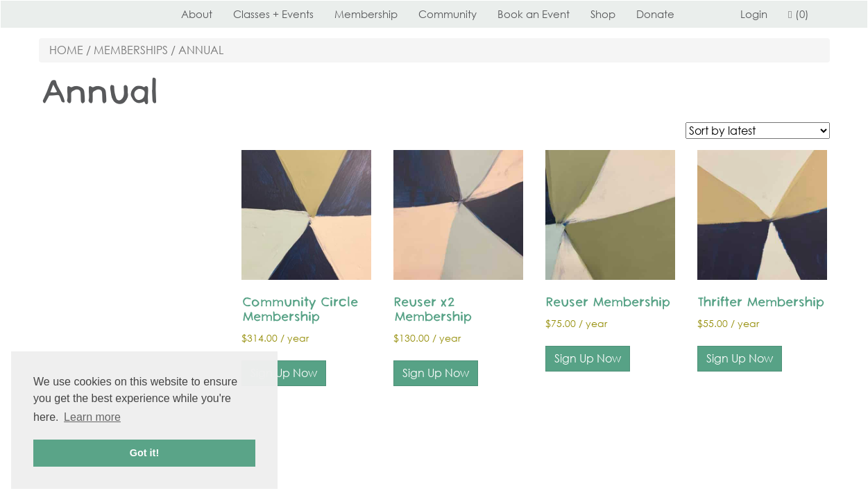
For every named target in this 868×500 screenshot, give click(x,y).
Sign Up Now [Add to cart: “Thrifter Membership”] (740, 358)
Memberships (131, 50)
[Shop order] (758, 131)
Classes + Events (273, 14)
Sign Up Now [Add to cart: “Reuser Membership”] (588, 358)
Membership (366, 14)
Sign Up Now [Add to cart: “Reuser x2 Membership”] (436, 373)
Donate (655, 14)
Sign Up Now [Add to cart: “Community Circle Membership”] (284, 373)
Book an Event (534, 14)
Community (448, 14)
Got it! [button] (144, 453)
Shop (603, 14)
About (197, 14)
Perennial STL (91, 14)
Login (754, 14)
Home (66, 50)
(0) (798, 14)
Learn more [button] (92, 417)
